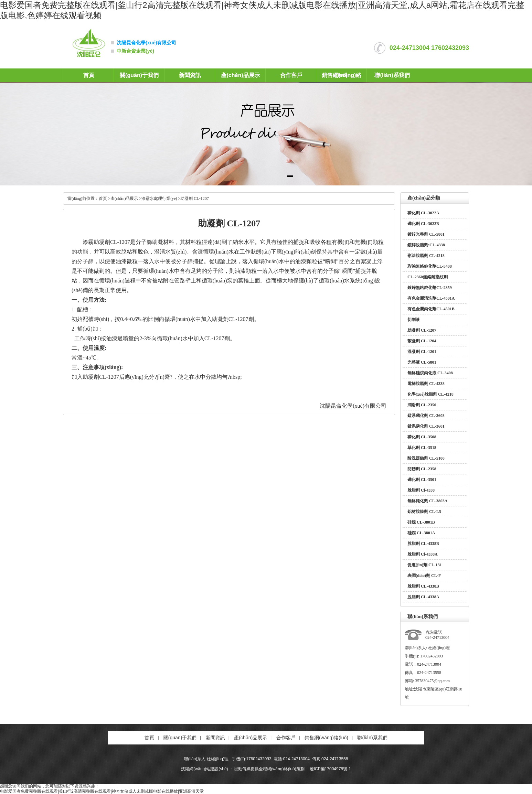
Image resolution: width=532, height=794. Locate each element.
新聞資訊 (190, 75)
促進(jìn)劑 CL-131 (425, 565)
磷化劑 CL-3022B (423, 224)
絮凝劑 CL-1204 (422, 341)
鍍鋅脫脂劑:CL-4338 (426, 245)
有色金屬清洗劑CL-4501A (431, 298)
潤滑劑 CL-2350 (422, 405)
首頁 (89, 75)
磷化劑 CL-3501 (422, 480)
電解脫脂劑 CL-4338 (426, 384)
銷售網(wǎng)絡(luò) (326, 738)
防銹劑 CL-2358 (422, 469)
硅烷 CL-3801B (421, 522)
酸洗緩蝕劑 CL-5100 (426, 458)
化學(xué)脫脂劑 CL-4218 (430, 394)
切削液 (414, 320)
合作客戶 (291, 75)
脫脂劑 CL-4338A (423, 597)
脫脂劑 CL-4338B (423, 544)
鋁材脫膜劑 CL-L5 (424, 512)
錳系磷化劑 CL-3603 (426, 416)
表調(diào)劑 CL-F (424, 576)
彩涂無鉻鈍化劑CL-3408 (430, 266)
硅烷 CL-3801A (421, 533)
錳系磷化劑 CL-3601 (426, 426)
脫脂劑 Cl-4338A (423, 554)
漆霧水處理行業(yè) (159, 198)
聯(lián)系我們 (392, 75)
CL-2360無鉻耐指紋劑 (428, 277)
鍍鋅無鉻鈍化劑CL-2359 (430, 288)
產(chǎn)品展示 (240, 75)
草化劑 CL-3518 (422, 448)
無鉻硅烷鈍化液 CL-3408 (430, 373)
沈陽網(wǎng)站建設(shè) (204, 769)
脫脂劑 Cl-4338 (421, 490)
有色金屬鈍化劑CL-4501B (431, 309)
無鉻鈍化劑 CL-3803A (427, 501)
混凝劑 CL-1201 (422, 352)
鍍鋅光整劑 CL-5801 (426, 234)
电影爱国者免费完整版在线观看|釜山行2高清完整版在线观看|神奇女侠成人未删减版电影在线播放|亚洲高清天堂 (102, 791)
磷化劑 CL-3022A (423, 213)
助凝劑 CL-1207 (422, 330)
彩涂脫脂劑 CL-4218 (426, 256)
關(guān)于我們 (139, 75)
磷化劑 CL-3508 (422, 437)
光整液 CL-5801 (422, 362)
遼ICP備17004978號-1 (330, 769)
